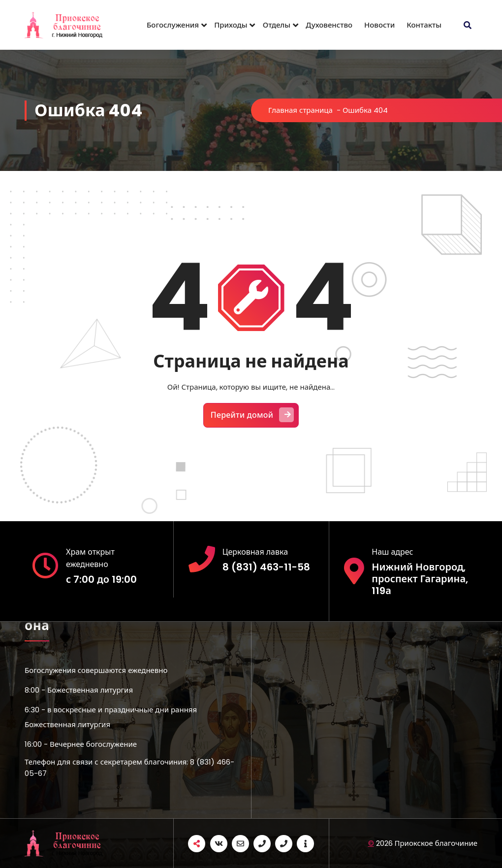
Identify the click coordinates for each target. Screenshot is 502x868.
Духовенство (329, 25)
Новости (379, 25)
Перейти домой (252, 415)
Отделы (277, 25)
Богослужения (173, 25)
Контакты (424, 25)
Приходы (231, 25)
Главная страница (300, 110)
